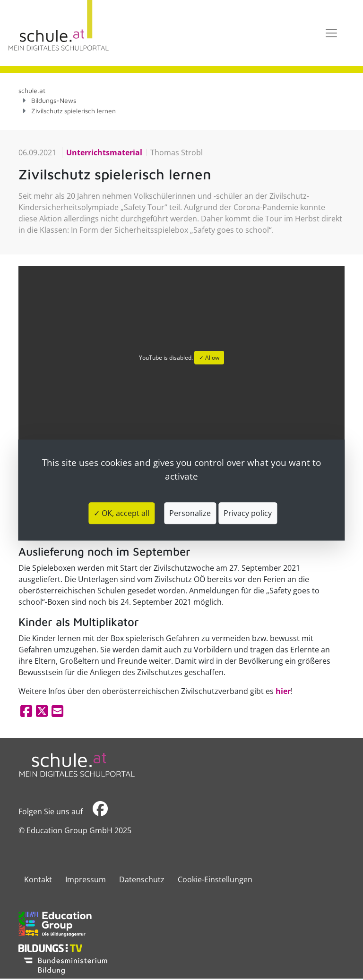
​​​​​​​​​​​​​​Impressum (86, 879)
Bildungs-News (54, 100)
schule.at (32, 90)
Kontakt (38, 879)
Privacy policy (248, 513)
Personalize (190, 513)
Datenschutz (142, 879)
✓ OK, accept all (121, 513)
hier (283, 691)
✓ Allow (209, 358)
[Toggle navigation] (331, 33)
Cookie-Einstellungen (215, 879)
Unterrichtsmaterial (104, 152)
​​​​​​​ (100, 811)
